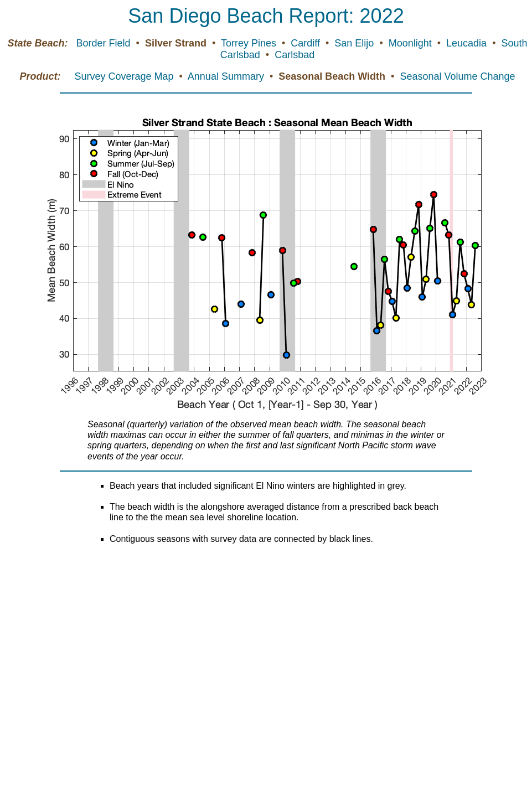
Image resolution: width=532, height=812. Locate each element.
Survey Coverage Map (125, 76)
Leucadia (468, 43)
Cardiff (307, 43)
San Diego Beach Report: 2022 (266, 16)
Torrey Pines (250, 43)
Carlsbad (295, 55)
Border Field (105, 43)
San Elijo (355, 43)
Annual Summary (227, 76)
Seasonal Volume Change (457, 76)
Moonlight (412, 43)
